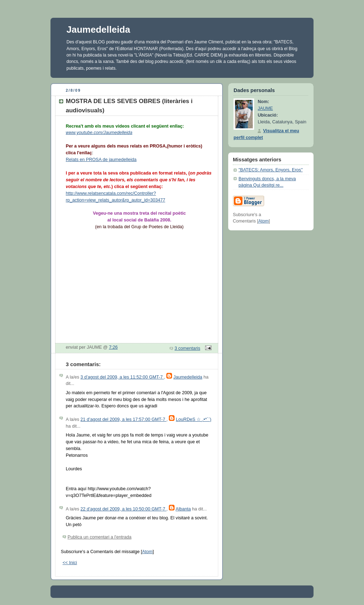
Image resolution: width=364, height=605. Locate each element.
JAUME (265, 108)
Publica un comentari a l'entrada (100, 537)
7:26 (113, 347)
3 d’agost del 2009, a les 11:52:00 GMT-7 (122, 377)
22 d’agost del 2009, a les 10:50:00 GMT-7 (123, 509)
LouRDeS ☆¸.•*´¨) (194, 419)
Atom (147, 552)
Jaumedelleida (98, 30)
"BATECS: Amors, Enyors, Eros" (271, 170)
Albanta (183, 509)
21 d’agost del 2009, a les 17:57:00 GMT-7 (123, 419)
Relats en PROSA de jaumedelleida (101, 160)
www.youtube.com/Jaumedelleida (99, 133)
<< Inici (70, 563)
